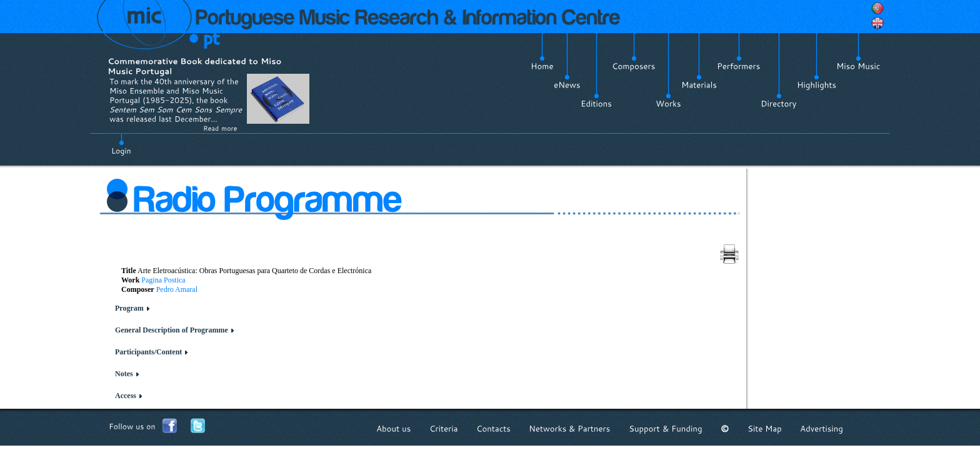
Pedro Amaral (177, 289)
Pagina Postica (163, 280)
